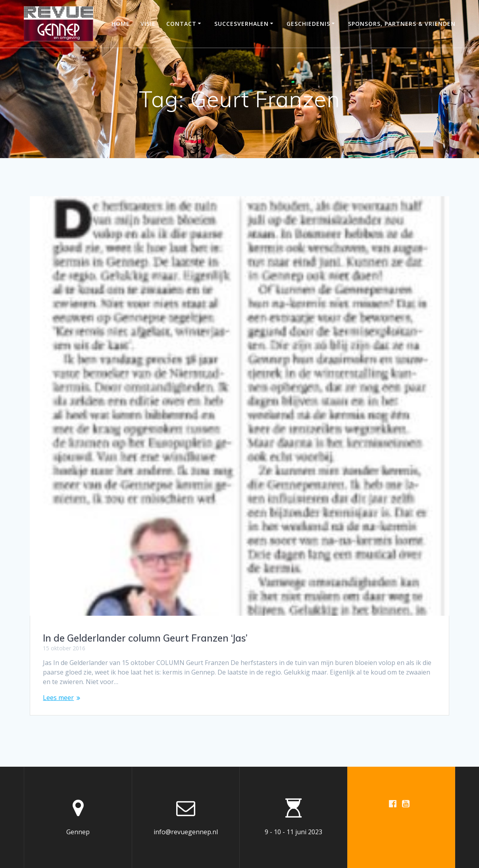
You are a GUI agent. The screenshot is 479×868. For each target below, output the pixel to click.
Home (121, 24)
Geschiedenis (308, 24)
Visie (148, 24)
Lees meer (58, 698)
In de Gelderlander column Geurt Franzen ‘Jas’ (145, 638)
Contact (181, 24)
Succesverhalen (241, 24)
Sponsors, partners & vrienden (402, 24)
